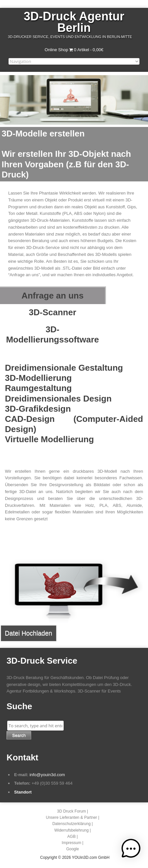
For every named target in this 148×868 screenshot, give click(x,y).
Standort (23, 792)
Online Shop (56, 50)
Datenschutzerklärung (71, 824)
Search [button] (19, 735)
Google (73, 849)
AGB (71, 837)
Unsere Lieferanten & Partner (72, 817)
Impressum (71, 843)
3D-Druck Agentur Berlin (74, 22)
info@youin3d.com (47, 775)
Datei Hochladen (29, 633)
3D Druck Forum (72, 811)
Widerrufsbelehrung (71, 830)
